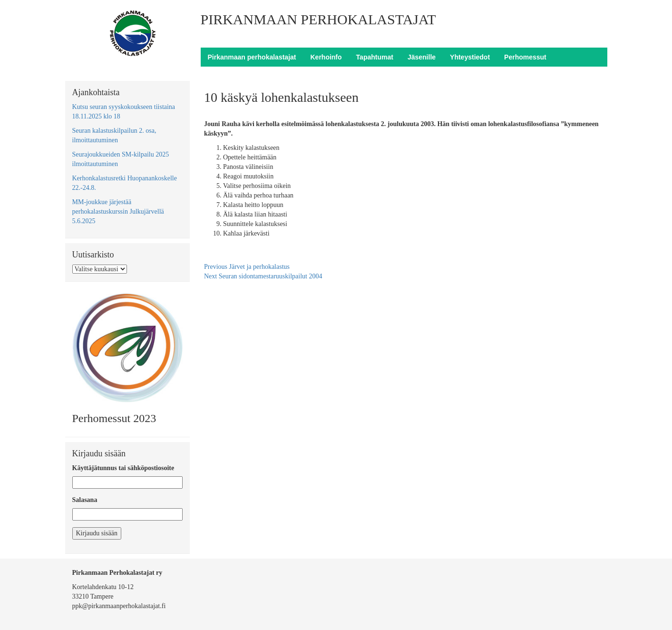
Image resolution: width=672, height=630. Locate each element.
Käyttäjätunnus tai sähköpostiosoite (123, 468)
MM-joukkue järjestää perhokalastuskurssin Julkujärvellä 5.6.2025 (118, 212)
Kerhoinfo (326, 57)
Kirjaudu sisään (97, 533)
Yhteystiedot (470, 57)
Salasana (85, 500)
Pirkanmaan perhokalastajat (252, 57)
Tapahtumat (375, 57)
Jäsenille (422, 57)
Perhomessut (525, 57)
